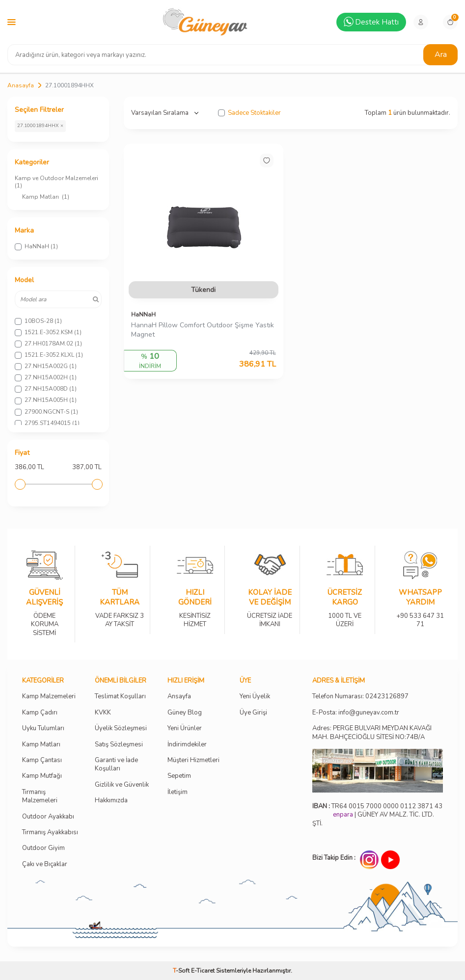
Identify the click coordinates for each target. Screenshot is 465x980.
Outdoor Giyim (43, 848)
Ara (441, 54)
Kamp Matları (46, 197)
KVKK (103, 713)
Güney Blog (185, 713)
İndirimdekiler (187, 745)
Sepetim (179, 776)
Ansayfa (179, 697)
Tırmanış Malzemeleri (40, 796)
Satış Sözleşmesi (119, 745)
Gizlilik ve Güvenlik (122, 785)
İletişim (178, 792)
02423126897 (387, 697)
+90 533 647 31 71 (420, 614)
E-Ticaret (203, 971)
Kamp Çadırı (40, 713)
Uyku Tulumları (43, 728)
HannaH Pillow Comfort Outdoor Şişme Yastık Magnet (203, 330)
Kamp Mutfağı (42, 776)
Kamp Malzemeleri (49, 697)
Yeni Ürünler (185, 728)
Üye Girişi (253, 713)
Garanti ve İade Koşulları (116, 765)
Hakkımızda (111, 801)
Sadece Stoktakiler (249, 113)
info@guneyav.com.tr (369, 713)
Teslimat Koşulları (120, 697)
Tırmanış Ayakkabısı (50, 833)
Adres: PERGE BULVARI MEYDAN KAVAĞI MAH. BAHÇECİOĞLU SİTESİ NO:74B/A (372, 732)
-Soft (182, 971)
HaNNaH (143, 315)
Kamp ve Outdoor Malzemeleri (57, 182)
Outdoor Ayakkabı (48, 817)
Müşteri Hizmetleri (193, 760)
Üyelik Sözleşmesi (121, 728)
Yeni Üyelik (255, 697)
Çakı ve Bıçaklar (45, 864)
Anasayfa (21, 85)
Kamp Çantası (42, 760)
